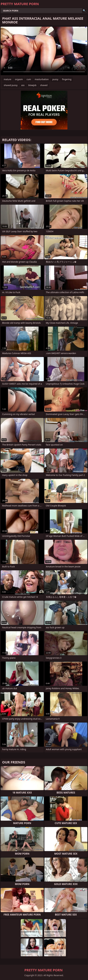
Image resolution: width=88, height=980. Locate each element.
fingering (67, 79)
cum (29, 79)
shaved (44, 85)
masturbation (42, 79)
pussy (55, 79)
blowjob (32, 85)
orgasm (19, 79)
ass (23, 85)
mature (7, 79)
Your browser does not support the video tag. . (44, 51)
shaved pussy (11, 85)
